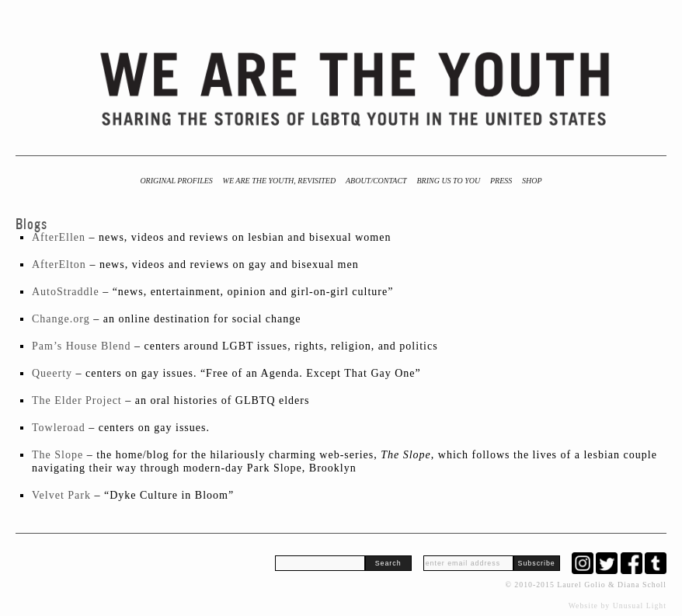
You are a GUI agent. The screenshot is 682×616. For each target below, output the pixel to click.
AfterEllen (59, 237)
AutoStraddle (66, 292)
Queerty (52, 373)
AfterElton (59, 264)
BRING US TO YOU (448, 181)
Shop (532, 181)
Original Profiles (176, 181)
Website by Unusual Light (618, 606)
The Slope (57, 455)
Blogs (31, 224)
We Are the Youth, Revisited (280, 181)
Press (501, 181)
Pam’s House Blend (81, 346)
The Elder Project (77, 400)
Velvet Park (61, 495)
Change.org (61, 319)
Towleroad (59, 428)
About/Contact (376, 181)
